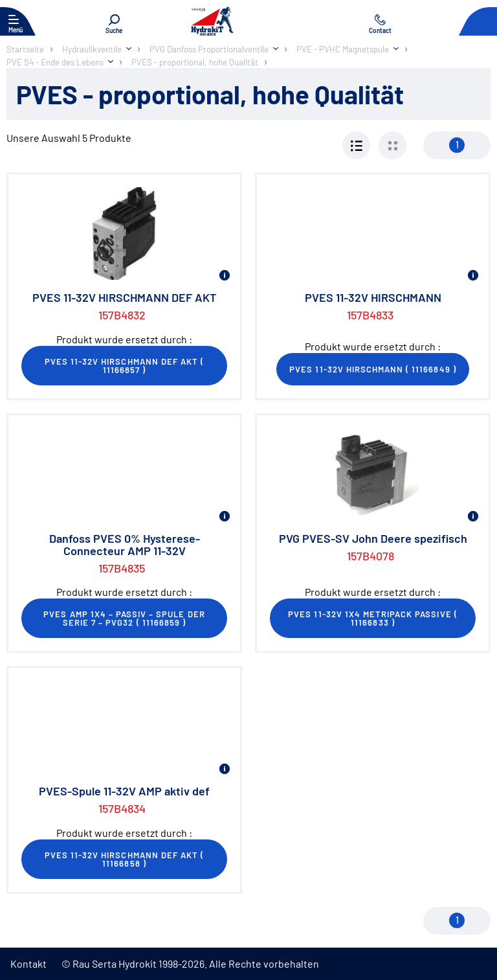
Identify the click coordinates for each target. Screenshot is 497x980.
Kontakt (28, 963)
